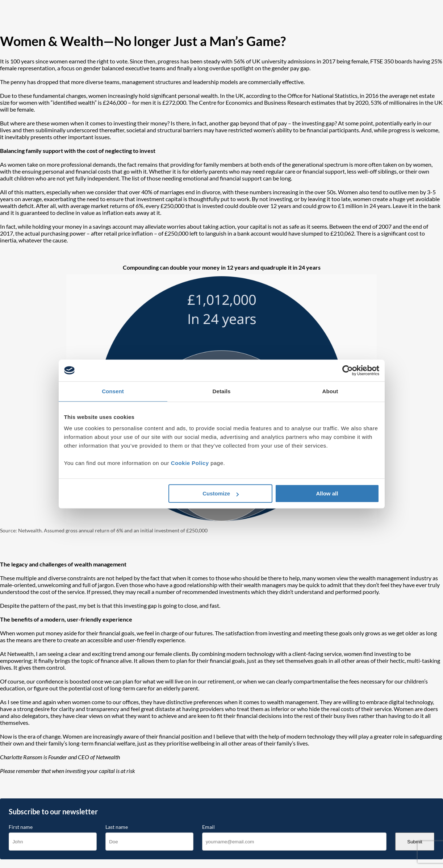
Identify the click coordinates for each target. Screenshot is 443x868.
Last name (117, 827)
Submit (415, 842)
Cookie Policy (190, 463)
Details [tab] (222, 391)
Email (208, 827)
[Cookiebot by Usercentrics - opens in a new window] (348, 370)
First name (21, 827)
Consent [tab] (113, 391)
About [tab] (330, 391)
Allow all (327, 493)
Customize (221, 493)
